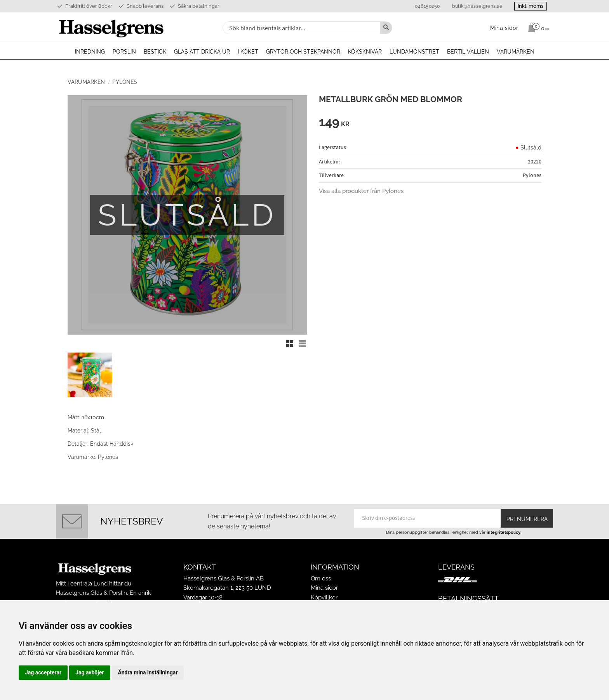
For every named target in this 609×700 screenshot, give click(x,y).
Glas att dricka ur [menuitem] (202, 52)
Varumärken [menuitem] (516, 52)
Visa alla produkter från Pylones (361, 191)
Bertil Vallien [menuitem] (468, 52)
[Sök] (386, 28)
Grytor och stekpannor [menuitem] (303, 52)
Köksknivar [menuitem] (365, 52)
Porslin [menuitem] (124, 52)
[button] (290, 344)
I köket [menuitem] (248, 52)
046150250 (427, 6)
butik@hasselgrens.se (477, 6)
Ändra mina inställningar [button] (148, 672)
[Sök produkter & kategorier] (301, 28)
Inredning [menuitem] (90, 52)
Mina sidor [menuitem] (504, 28)
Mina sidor (324, 588)
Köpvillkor (324, 598)
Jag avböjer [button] (90, 672)
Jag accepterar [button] (43, 672)
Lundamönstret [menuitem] (414, 52)
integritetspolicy (504, 532)
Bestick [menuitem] (155, 52)
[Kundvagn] (537, 28)
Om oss (321, 578)
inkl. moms (531, 6)
